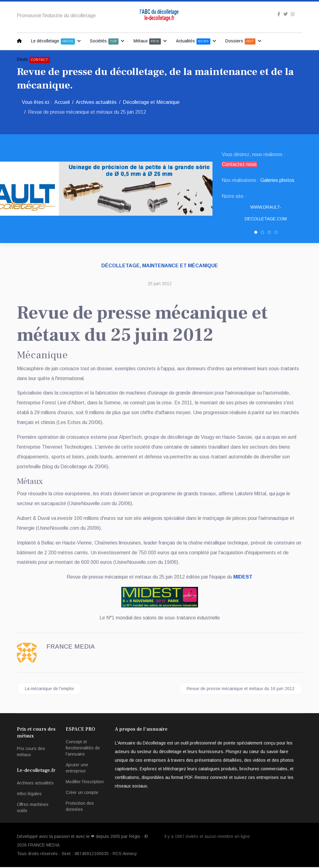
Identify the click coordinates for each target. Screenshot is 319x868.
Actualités (193, 41)
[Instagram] (293, 14)
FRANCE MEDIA (44, 846)
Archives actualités (35, 784)
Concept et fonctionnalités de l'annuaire (83, 749)
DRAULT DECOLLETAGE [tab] (257, 234)
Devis (33, 60)
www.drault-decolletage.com (266, 213)
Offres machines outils (33, 808)
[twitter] (286, 14)
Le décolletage (53, 41)
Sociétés (104, 41)
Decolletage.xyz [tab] (271, 234)
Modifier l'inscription (85, 783)
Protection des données (80, 807)
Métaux (147, 41)
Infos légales (29, 795)
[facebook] (279, 14)
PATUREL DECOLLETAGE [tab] (277, 234)
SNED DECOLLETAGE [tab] (264, 234)
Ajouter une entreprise (77, 769)
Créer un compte (82, 793)
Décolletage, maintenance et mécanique (160, 266)
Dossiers (240, 41)
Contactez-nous (239, 164)
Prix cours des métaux (31, 752)
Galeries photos (277, 180)
